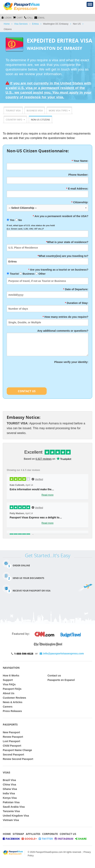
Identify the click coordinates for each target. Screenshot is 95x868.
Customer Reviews (14, 698)
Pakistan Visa (11, 802)
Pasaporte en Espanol (61, 680)
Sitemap (18, 834)
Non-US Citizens (40, 120)
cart (18, 17)
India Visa (9, 793)
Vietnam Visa (11, 820)
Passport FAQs (12, 689)
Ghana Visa (10, 789)
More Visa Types (59, 111)
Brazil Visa (9, 780)
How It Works (11, 676)
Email (40, 17)
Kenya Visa (10, 798)
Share (81, 839)
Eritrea (35, 24)
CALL (29, 17)
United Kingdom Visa (16, 816)
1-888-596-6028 (24, 654)
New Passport (11, 732)
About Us (9, 693)
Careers (8, 707)
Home (7, 24)
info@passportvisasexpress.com (62, 653)
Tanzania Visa (11, 811)
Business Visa (35, 111)
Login (7, 17)
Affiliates (33, 834)
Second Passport (13, 755)
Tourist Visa (13, 111)
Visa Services (21, 24)
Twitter (46, 839)
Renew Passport (13, 737)
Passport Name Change (17, 750)
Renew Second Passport (18, 759)
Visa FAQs (9, 684)
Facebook (11, 839)
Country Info (15, 120)
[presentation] (35, 371)
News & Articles (13, 702)
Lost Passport (11, 741)
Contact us (54, 676)
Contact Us (27, 391)
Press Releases (12, 711)
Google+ (29, 839)
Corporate (50, 834)
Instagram (64, 839)
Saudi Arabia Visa (14, 807)
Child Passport (12, 746)
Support (8, 680)
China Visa (9, 785)
